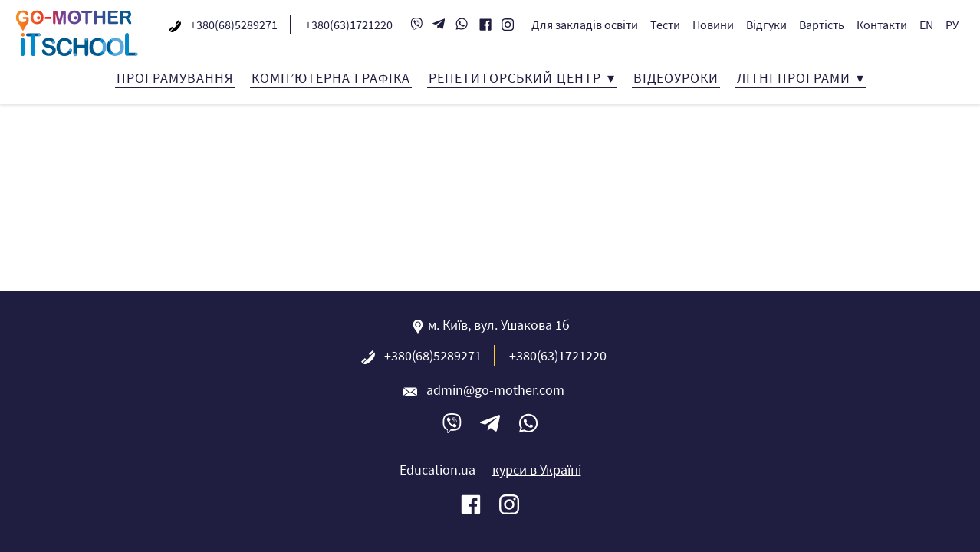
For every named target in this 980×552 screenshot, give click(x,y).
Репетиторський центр (515, 78)
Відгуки (766, 25)
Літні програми (794, 78)
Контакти (882, 25)
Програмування (175, 78)
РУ (952, 25)
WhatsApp (462, 25)
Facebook (485, 26)
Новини (713, 25)
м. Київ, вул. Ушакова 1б (499, 325)
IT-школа (77, 33)
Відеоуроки (676, 78)
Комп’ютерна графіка (331, 78)
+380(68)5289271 (234, 25)
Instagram (508, 26)
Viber (416, 25)
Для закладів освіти (585, 25)
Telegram (439, 25)
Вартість (822, 25)
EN (926, 25)
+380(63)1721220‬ (349, 25)
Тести (665, 25)
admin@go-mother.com (495, 390)
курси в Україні (537, 470)
